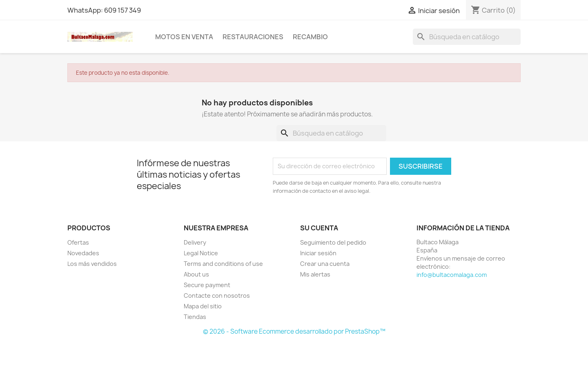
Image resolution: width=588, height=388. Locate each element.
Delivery (195, 242)
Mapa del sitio (203, 306)
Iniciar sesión (318, 253)
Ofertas (78, 242)
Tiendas (195, 317)
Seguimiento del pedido (333, 242)
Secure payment (207, 285)
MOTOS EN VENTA (184, 37)
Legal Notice (201, 253)
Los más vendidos (92, 264)
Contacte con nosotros (217, 295)
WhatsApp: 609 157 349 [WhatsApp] (104, 10)
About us (196, 274)
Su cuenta (319, 228)
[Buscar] (467, 37)
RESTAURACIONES (253, 37)
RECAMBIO (310, 37)
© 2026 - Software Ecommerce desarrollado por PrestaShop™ (294, 331)
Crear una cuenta (325, 264)
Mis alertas (315, 274)
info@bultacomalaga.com (452, 275)
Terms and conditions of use (223, 264)
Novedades (83, 253)
